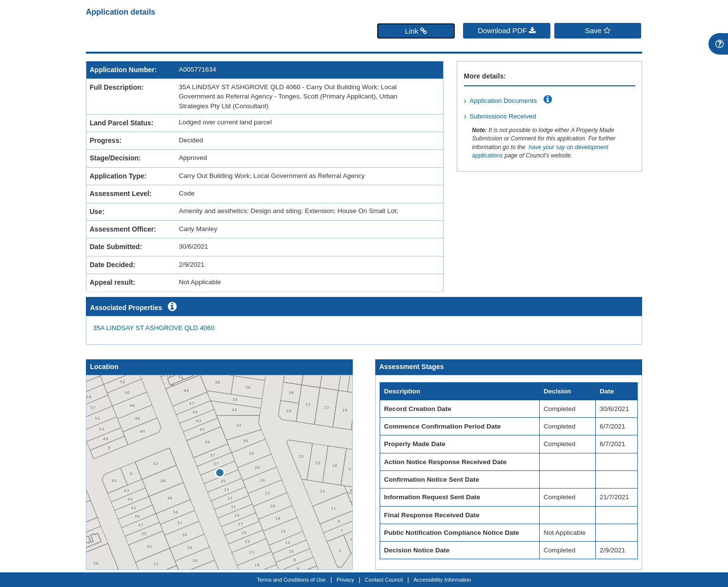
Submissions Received (503, 116)
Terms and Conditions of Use (292, 580)
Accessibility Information (443, 580)
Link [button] (416, 31)
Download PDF (507, 30)
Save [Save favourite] (598, 30)
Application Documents (503, 101)
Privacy (345, 580)
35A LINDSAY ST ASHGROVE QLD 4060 (154, 328)
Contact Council (384, 580)
